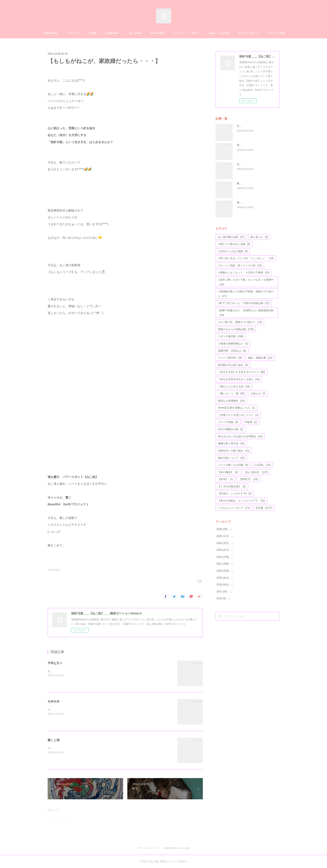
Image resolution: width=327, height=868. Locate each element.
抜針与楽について (231, 458)
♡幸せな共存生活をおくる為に (239, 379)
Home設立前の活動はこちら (237, 408)
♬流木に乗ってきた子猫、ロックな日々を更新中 (246, 282)
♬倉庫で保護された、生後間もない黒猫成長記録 (246, 313)
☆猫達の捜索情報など (233, 344)
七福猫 (92, 33)
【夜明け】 (248, 479)
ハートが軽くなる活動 (233, 465)
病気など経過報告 (231, 401)
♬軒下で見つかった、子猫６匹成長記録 (244, 303)
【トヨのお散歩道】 (232, 486)
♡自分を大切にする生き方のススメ (241, 372)
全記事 (264, 508)
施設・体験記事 (260, 358)
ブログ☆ (73, 33)
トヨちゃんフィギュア (234, 508)
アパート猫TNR (230, 358)
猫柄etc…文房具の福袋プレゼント (256, 203)
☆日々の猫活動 (231, 336)
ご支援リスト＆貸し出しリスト (238, 415)
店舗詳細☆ (113, 33)
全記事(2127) (54, 570)
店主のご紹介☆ (248, 33)
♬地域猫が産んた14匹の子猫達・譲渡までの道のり (246, 294)
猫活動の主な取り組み (233, 365)
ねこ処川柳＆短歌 (231, 237)
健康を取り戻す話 (231, 443)
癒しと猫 (54, 740)
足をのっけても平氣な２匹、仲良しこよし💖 (73, 671)
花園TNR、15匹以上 (232, 351)
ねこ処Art (135, 33)
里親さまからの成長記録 (236, 329)
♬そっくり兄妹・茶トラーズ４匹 (240, 266)
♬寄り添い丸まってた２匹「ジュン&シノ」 (246, 258)
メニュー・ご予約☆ (187, 33)
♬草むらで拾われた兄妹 (234, 244)
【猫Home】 (50, 33)
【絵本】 (225, 479)
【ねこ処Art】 (256, 472)
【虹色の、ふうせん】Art (235, 493)
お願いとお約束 (219, 33)
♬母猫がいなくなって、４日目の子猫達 (244, 273)
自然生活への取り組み (234, 451)
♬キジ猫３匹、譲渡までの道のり (240, 322)
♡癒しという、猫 (231, 394)
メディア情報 (276, 33)
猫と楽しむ (259, 237)
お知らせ (258, 394)
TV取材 (251, 422)
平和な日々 (55, 663)
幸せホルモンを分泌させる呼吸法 (240, 436)
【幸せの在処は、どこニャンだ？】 (241, 501)
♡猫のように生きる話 (234, 386)
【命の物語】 (228, 472)
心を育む (262, 465)
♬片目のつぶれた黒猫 (233, 251)
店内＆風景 (157, 33)
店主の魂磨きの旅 (231, 429)
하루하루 (54, 702)
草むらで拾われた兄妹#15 (252, 145)
